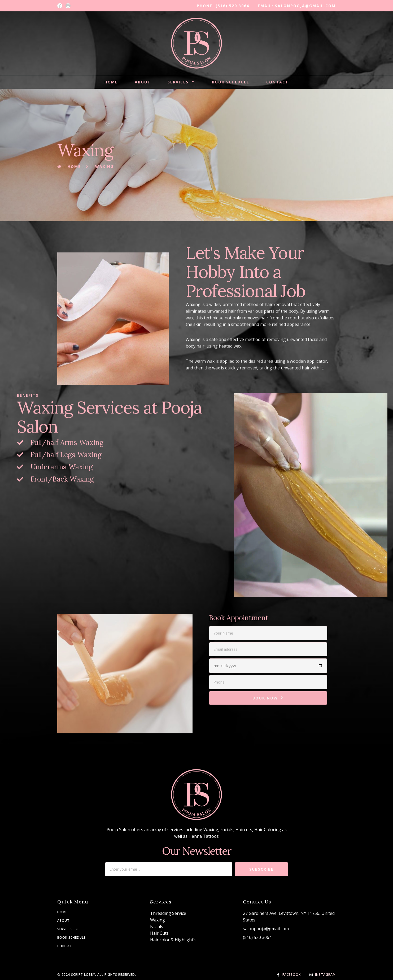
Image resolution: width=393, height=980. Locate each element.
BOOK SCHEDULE (231, 82)
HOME (111, 82)
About (143, 82)
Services (181, 82)
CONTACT (277, 82)
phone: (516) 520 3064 (223, 6)
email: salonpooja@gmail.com (297, 6)
